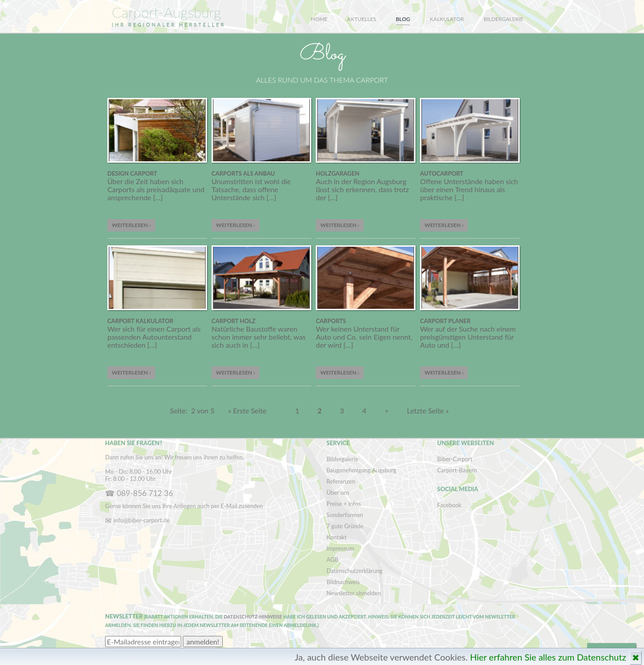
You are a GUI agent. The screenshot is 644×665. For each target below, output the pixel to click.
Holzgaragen (337, 173)
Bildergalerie (504, 19)
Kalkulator (447, 19)
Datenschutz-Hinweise (253, 617)
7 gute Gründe (345, 526)
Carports (331, 321)
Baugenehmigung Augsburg (361, 470)
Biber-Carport (455, 459)
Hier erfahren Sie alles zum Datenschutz (548, 657)
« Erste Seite (247, 410)
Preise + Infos (344, 504)
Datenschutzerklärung (354, 571)
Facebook (449, 505)
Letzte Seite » (428, 410)
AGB (332, 560)
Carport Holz (233, 321)
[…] (158, 197)
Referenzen (341, 481)
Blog (403, 19)
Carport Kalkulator (140, 321)
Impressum (340, 548)
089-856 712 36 (145, 493)
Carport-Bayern (457, 470)
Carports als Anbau (243, 173)
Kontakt (337, 537)
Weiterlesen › (131, 225)
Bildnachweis (343, 582)
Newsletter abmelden (354, 593)
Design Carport (132, 173)
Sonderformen (345, 515)
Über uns (338, 492)
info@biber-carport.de (142, 520)
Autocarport (442, 173)
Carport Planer (445, 321)
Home (319, 19)
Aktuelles (362, 19)
